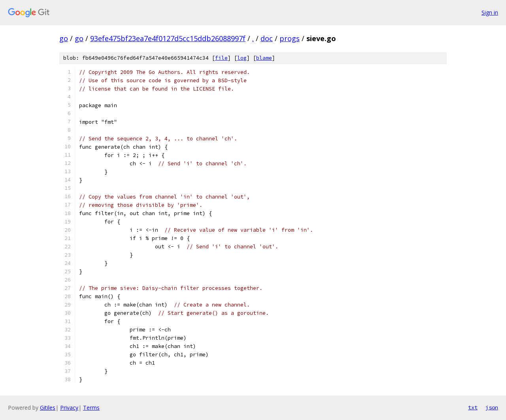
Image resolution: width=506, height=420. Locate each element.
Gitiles (48, 408)
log (242, 58)
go (64, 38)
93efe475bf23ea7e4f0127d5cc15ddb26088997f (168, 38)
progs (290, 38)
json (492, 407)
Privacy (69, 408)
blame (264, 58)
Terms (91, 408)
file (221, 58)
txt (473, 407)
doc (267, 38)
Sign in (490, 12)
